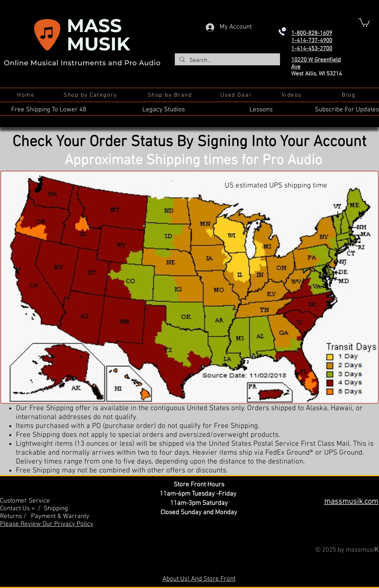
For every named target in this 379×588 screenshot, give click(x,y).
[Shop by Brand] (171, 95)
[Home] (26, 95)
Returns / (15, 516)
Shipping (56, 509)
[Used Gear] (237, 95)
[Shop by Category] (91, 95)
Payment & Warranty (60, 516)
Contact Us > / (22, 509)
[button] (364, 22)
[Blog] (349, 95)
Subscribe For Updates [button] (347, 110)
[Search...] (227, 61)
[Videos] (292, 95)
